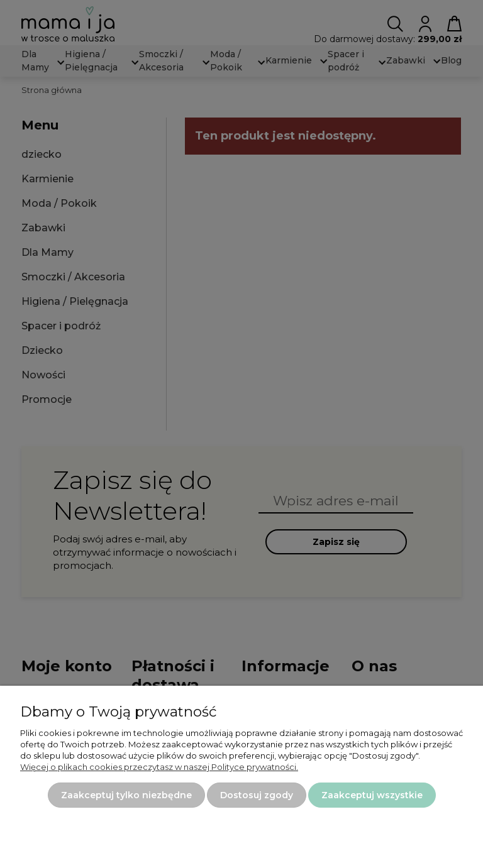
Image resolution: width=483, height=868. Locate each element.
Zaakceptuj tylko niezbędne (126, 795)
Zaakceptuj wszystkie (372, 795)
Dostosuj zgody (257, 795)
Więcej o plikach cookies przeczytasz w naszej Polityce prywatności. (159, 767)
